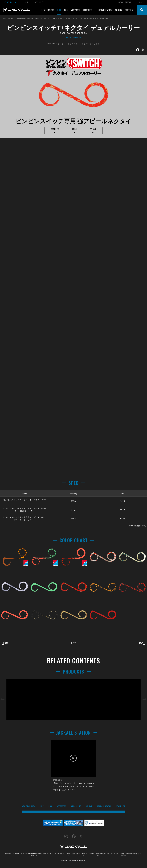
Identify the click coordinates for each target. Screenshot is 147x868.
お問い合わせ (26, 855)
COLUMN (119, 10)
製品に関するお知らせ (75, 856)
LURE (59, 10)
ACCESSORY (75, 10)
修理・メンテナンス (89, 856)
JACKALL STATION (125, 2)
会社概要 (8, 855)
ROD (66, 10)
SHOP (141, 2)
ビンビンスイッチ (66, 44)
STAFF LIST (129, 10)
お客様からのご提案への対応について (108, 856)
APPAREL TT (39, 2)
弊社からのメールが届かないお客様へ (130, 856)
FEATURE (55, 129)
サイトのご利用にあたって (57, 856)
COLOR (93, 129)
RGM (26, 2)
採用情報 (16, 855)
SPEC (74, 129)
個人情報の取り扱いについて (40, 856)
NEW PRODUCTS (48, 10)
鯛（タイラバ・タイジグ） (88, 44)
